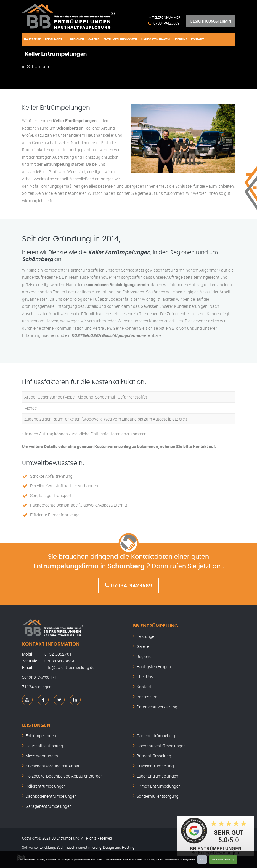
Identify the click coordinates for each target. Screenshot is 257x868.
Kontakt (197, 39)
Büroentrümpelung (154, 756)
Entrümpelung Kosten (120, 39)
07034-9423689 (166, 23)
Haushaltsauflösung (44, 746)
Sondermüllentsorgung (158, 796)
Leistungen (53, 39)
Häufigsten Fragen (155, 39)
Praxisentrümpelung (155, 766)
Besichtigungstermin (211, 21)
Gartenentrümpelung (156, 736)
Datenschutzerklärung (223, 859)
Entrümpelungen (41, 736)
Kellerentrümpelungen (46, 786)
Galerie (94, 39)
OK (202, 859)
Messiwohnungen (42, 756)
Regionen (77, 39)
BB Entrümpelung (155, 626)
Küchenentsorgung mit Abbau (53, 766)
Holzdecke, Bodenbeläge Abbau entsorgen (64, 776)
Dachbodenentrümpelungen (51, 796)
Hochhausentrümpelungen (161, 746)
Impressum (147, 697)
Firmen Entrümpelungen (159, 786)
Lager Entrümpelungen (157, 776)
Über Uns (180, 39)
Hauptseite (32, 39)
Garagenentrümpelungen (49, 806)
